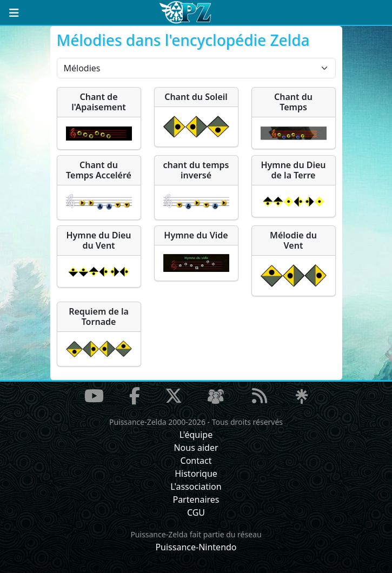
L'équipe (196, 435)
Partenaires (196, 499)
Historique (196, 474)
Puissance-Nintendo (196, 547)
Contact (196, 461)
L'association (196, 487)
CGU (196, 512)
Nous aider (196, 448)
